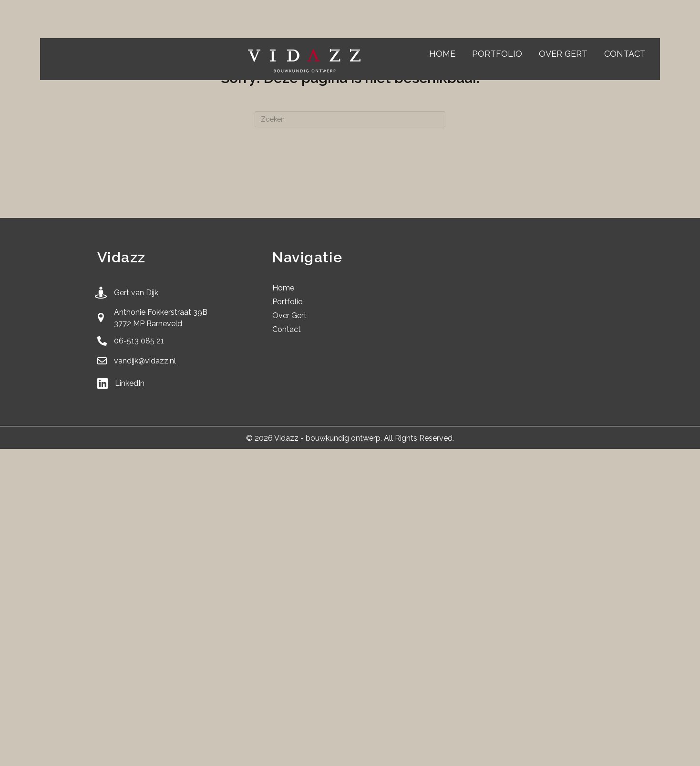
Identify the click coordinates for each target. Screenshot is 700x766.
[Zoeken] (350, 119)
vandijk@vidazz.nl (145, 361)
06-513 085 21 (139, 341)
